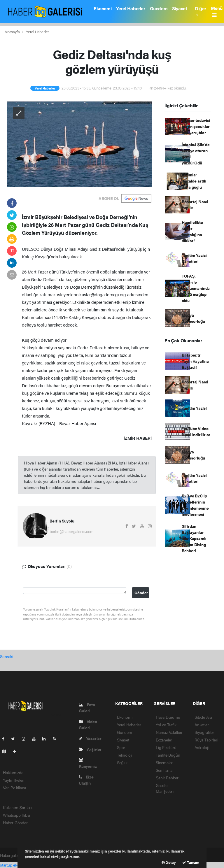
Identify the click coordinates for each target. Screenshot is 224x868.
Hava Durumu (168, 717)
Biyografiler (204, 732)
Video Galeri (88, 724)
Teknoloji (125, 755)
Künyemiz (88, 763)
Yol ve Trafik (166, 725)
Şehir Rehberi (168, 778)
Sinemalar (164, 762)
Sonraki (7, 656)
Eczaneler (164, 740)
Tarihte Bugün (168, 755)
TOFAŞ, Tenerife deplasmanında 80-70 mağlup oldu (196, 288)
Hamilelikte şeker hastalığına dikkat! (192, 231)
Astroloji (202, 747)
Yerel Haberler (131, 8)
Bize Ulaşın (86, 780)
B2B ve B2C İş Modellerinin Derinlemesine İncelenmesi (195, 505)
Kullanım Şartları (17, 807)
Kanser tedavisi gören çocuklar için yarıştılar (196, 126)
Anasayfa (13, 32)
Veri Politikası (14, 788)
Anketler (202, 725)
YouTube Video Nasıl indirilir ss (196, 431)
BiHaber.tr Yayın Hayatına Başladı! (195, 361)
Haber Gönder (15, 823)
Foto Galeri (87, 707)
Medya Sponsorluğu (193, 318)
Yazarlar (90, 738)
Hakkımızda (13, 772)
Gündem (159, 8)
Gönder (141, 593)
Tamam (191, 862)
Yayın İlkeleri (14, 780)
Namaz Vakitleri (169, 732)
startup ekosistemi (16, 865)
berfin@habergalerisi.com (72, 531)
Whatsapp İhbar (17, 815)
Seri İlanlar (165, 770)
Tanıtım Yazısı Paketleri (194, 258)
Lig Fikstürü (166, 747)
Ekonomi (103, 8)
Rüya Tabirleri (206, 740)
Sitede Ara (203, 717)
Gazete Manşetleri (165, 788)
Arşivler (90, 749)
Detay (169, 862)
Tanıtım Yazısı (194, 408)
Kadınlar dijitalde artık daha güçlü (194, 181)
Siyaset (180, 8)
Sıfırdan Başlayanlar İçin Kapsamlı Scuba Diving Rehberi (194, 538)
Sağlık (122, 762)
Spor (121, 747)
